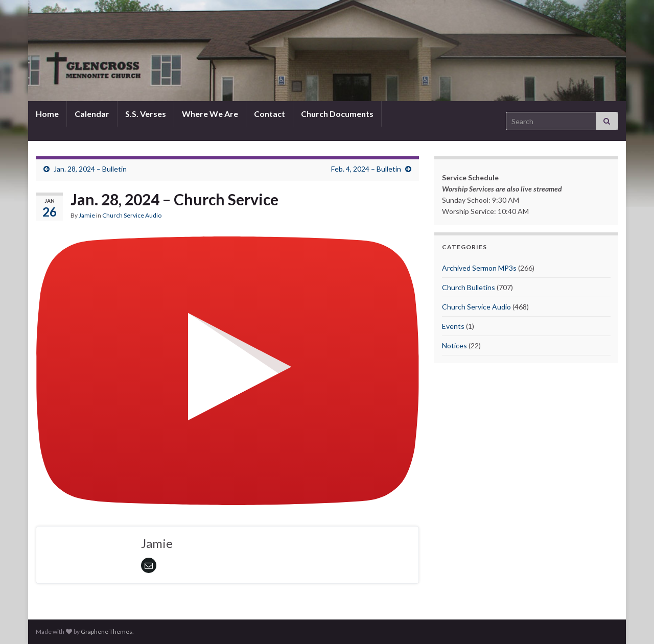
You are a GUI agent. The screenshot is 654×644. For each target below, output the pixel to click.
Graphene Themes (107, 631)
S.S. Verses (146, 114)
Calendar (92, 114)
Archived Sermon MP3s (479, 268)
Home (47, 114)
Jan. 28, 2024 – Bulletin (90, 169)
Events (453, 326)
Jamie (87, 215)
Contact (270, 114)
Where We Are (210, 114)
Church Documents (337, 114)
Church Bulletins (469, 287)
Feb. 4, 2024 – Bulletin (366, 169)
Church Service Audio (132, 215)
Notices (454, 345)
